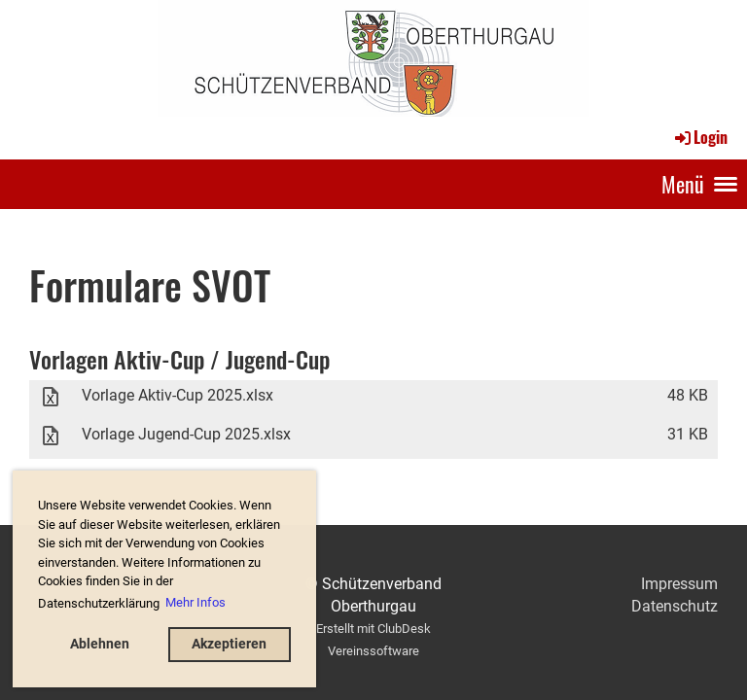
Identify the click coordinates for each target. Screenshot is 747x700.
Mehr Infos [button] (196, 602)
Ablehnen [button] (100, 644)
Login (700, 137)
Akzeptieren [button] (229, 644)
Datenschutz (675, 606)
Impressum (679, 584)
